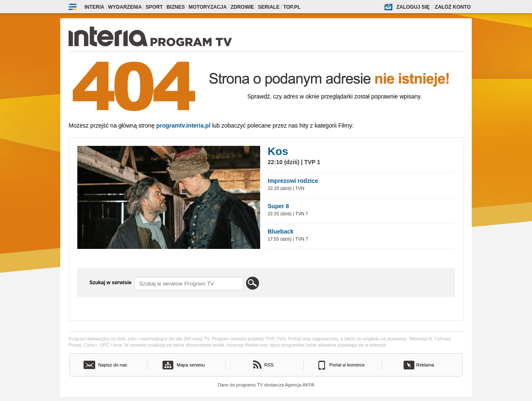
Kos (278, 151)
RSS (269, 365)
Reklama (425, 365)
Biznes (176, 7)
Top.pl (292, 7)
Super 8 (278, 206)
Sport (154, 7)
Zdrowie (243, 7)
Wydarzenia (125, 7)
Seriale (268, 7)
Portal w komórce (347, 365)
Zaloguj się (413, 7)
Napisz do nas (113, 365)
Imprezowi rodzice (293, 181)
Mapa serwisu (191, 365)
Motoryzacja (208, 7)
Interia (94, 7)
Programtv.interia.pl (183, 125)
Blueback (281, 231)
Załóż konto (453, 7)
